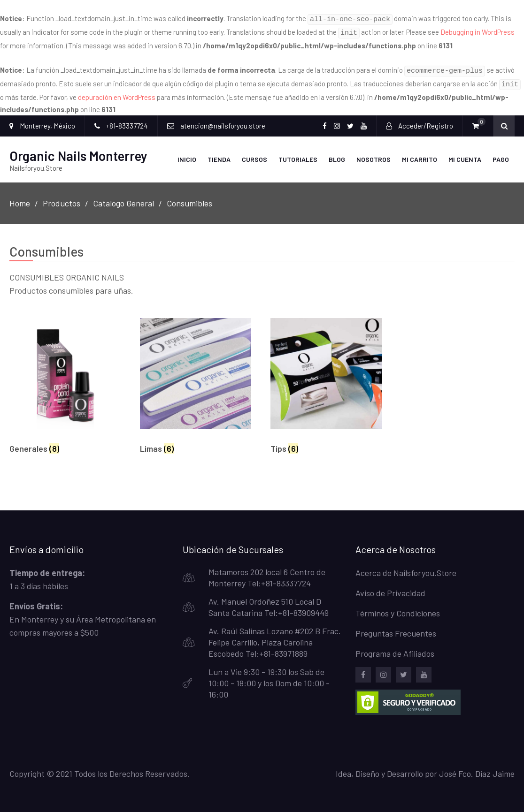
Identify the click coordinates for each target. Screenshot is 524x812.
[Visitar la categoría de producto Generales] (65, 383)
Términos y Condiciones (398, 607)
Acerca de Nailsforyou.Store (406, 567)
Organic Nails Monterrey (78, 150)
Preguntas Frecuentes (396, 628)
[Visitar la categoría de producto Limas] (196, 383)
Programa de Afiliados (395, 648)
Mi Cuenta (465, 154)
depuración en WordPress (117, 91)
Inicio (187, 154)
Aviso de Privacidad (390, 587)
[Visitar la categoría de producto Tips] (326, 383)
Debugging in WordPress (478, 30)
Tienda (219, 154)
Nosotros (374, 154)
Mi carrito (420, 154)
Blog (337, 154)
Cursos (254, 154)
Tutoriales (298, 154)
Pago (501, 154)
